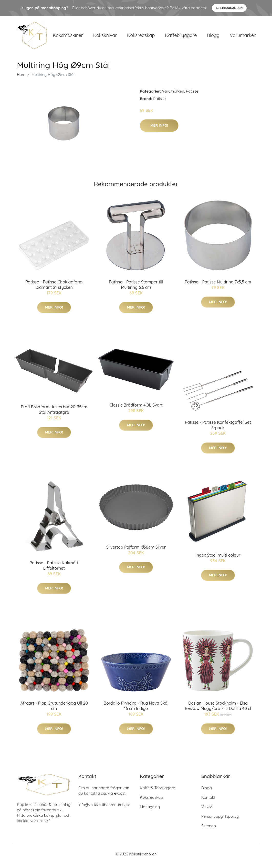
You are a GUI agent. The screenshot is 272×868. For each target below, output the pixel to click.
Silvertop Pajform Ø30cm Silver (136, 552)
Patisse (192, 96)
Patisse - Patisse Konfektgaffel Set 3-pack (218, 430)
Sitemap (209, 831)
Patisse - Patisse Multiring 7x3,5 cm (218, 287)
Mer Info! (159, 131)
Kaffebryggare (181, 38)
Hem (21, 80)
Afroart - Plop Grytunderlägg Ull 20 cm (54, 711)
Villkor (207, 812)
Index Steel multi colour (218, 560)
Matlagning (150, 812)
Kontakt (208, 802)
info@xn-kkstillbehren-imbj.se (104, 810)
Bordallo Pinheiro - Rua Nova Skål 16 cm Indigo (136, 711)
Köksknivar (105, 38)
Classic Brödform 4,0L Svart (136, 410)
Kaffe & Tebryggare (157, 793)
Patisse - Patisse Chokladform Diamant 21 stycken (54, 290)
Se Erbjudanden (229, 8)
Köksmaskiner (68, 38)
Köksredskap (141, 38)
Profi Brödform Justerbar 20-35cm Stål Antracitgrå (54, 415)
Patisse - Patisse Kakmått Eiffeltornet (54, 571)
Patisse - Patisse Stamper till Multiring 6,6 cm (136, 290)
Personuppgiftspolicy (220, 821)
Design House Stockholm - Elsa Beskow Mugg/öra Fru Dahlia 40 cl (218, 711)
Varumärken (243, 38)
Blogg (213, 38)
